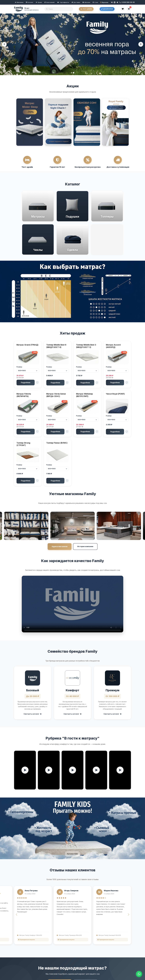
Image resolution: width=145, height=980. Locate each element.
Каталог (31, 2)
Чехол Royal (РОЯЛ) (115, 394)
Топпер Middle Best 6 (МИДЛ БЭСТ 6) (56, 346)
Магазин (87, 2)
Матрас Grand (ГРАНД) (27, 345)
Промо (40, 2)
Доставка (77, 2)
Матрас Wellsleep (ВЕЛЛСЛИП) (84, 395)
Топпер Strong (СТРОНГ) (23, 444)
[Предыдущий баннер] (4, 44)
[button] (16, 915)
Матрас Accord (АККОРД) (113, 346)
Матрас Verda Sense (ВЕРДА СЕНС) (56, 395)
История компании (85, 546)
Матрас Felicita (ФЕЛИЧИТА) (24, 395)
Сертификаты (63, 2)
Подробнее (26, 383)
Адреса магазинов (60, 546)
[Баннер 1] (71, 73)
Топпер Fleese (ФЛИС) (57, 443)
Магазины (20, 2)
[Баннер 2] (74, 73)
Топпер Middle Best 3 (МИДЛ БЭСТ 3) (86, 346)
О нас (96, 2)
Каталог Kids (73, 854)
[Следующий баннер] (141, 44)
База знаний (50, 2)
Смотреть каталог (33, 714)
